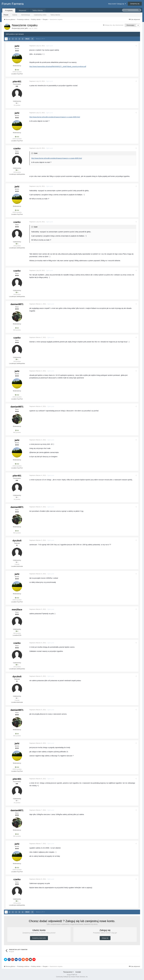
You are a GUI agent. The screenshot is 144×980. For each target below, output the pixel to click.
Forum (6, 15)
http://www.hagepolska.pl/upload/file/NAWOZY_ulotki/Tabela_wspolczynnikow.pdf (58, 66)
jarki (26, 28)
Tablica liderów (55, 15)
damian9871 (17, 304)
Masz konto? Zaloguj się (117, 4)
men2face (17, 610)
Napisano (38, 46)
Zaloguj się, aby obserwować (114, 25)
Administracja (25, 15)
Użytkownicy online (40, 15)
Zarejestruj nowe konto (39, 938)
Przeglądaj (9, 10)
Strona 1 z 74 (40, 39)
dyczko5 (17, 541)
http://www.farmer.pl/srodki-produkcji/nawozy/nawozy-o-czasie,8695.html (55, 117)
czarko (17, 148)
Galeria (15, 15)
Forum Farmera (13, 4)
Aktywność (22, 10)
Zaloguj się (105, 938)
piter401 (17, 81)
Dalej (27, 39)
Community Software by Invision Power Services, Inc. (72, 977)
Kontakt (78, 972)
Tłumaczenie (68, 972)
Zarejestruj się (135, 4)
